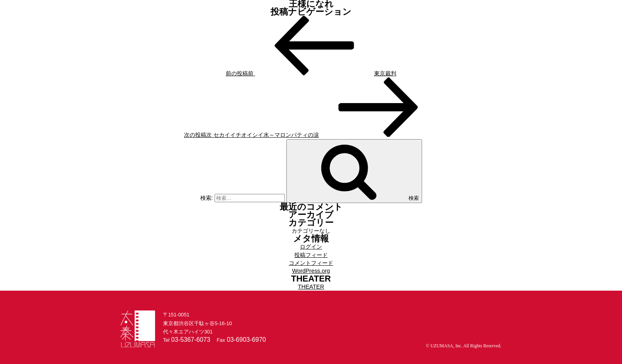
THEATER (311, 287)
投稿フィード (311, 255)
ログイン (311, 247)
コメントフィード (311, 263)
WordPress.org (311, 271)
